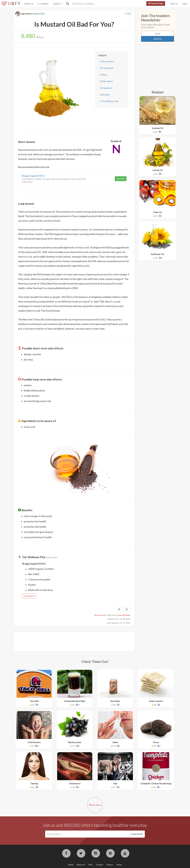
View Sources (100, 615)
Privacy (110, 865)
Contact (100, 865)
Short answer (108, 61)
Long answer (108, 68)
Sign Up (174, 4)
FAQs (105, 75)
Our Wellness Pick (110, 101)
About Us (29, 4)
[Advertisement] (70, 641)
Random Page (156, 3)
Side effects (108, 81)
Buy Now (121, 179)
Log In (185, 4)
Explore (58, 4)
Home (71, 865)
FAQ (91, 865)
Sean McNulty (124, 615)
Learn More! (30, 596)
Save (128, 14)
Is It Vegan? (43, 4)
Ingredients (107, 88)
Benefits (106, 95)
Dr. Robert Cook (38, 14)
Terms (119, 865)
